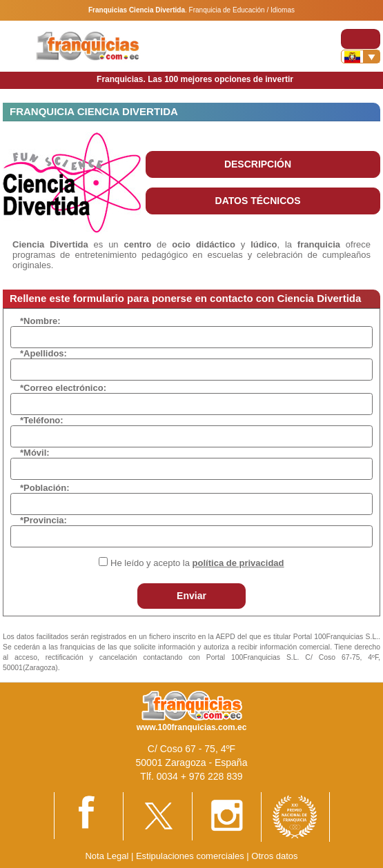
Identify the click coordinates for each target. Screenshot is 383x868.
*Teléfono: (42, 420)
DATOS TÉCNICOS (258, 201)
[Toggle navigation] (361, 39)
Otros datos (274, 856)
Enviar (191, 596)
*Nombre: (40, 321)
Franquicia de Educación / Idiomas (242, 10)
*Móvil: (35, 453)
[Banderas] (361, 57)
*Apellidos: (43, 353)
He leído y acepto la (197, 563)
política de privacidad (238, 563)
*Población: (45, 488)
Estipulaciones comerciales (191, 856)
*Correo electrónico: (63, 388)
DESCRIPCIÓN (258, 164)
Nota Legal (107, 856)
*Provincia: (43, 520)
